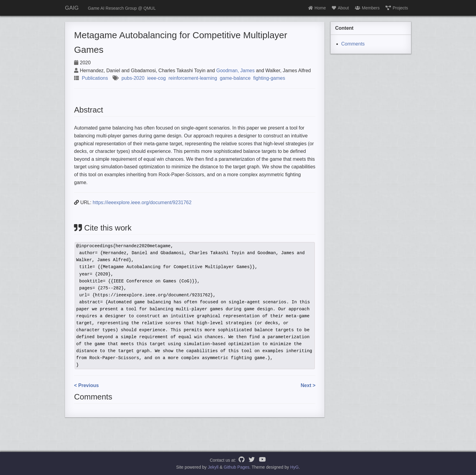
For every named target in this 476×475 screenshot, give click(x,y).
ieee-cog (156, 78)
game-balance (235, 78)
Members (367, 8)
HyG (294, 467)
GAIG (72, 8)
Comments (353, 44)
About (340, 8)
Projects (397, 8)
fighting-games (269, 78)
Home (317, 8)
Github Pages (237, 467)
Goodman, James (235, 71)
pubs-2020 (133, 78)
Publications (95, 78)
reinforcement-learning (193, 78)
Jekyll (213, 467)
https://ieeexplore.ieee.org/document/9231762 (142, 202)
